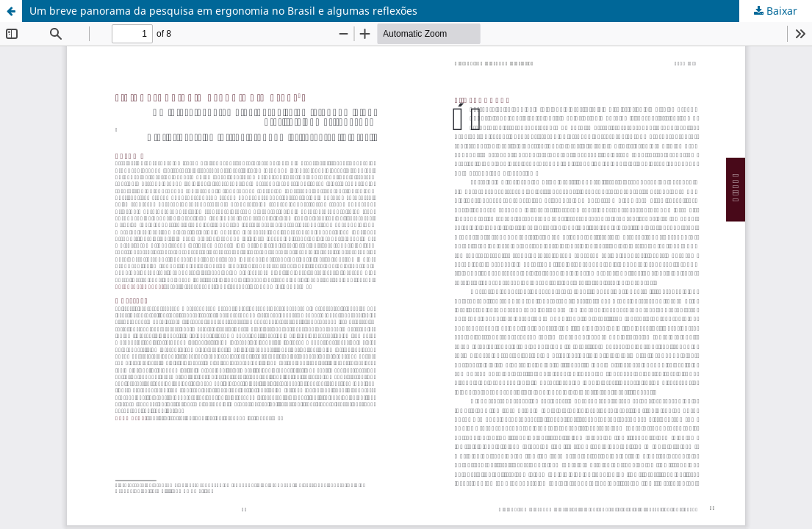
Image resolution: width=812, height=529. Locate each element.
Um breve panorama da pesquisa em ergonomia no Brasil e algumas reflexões (223, 11)
